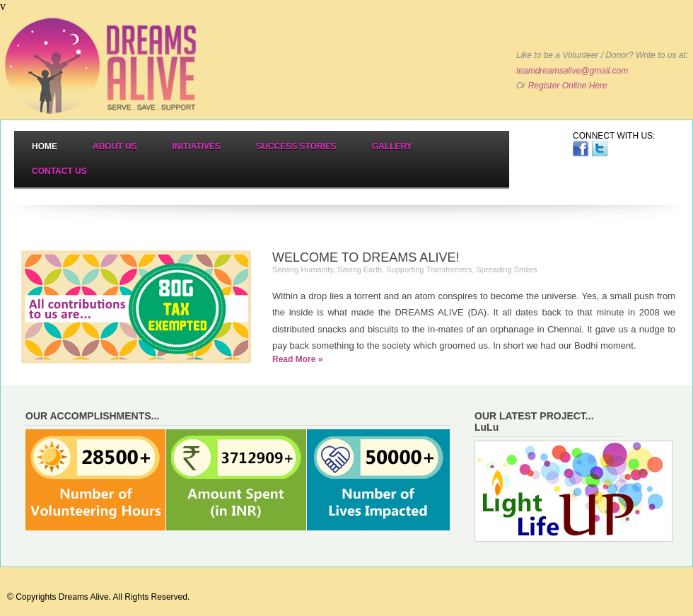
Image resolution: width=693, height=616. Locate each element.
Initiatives (197, 146)
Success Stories (296, 146)
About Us (115, 146)
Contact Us (59, 171)
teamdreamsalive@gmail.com (572, 71)
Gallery (392, 146)
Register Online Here (568, 86)
